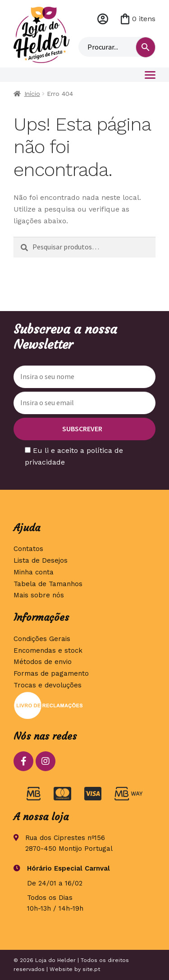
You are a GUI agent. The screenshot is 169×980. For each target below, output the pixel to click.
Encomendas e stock (48, 650)
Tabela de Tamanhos (48, 584)
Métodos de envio (43, 662)
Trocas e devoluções (48, 685)
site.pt (91, 969)
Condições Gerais (42, 639)
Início (32, 94)
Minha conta (103, 19)
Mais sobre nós (39, 595)
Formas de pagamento (51, 673)
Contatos (28, 549)
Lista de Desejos (41, 560)
